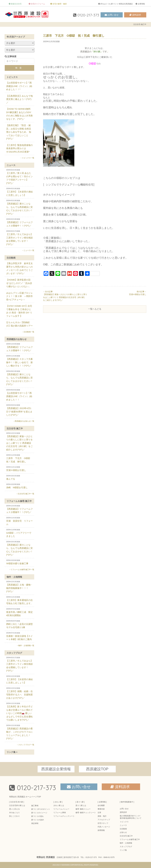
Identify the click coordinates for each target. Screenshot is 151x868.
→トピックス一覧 (27, 158)
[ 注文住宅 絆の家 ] (17, 802)
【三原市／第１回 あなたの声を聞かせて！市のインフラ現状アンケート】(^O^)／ (19, 177)
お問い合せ (113, 15)
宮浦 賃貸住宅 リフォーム (19, 521)
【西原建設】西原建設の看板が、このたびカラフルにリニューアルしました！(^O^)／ (19, 732)
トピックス (12, 77)
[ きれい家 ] (58, 802)
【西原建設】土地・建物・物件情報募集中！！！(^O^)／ (19, 587)
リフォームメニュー (61, 809)
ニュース (11, 165)
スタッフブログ (14, 653)
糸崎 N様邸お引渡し (19, 486)
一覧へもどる (95, 309)
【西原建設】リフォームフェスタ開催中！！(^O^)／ (19, 223)
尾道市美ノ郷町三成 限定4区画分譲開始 (19, 612)
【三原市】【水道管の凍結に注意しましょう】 (19, 192)
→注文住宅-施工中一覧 (25, 494)
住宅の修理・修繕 (60, 4)
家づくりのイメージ (39, 813)
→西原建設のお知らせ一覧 (24, 421)
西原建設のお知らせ (17, 339)
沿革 (99, 813)
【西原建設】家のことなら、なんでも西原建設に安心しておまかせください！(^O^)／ (19, 207)
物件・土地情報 (14, 577)
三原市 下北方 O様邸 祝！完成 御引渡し (19, 459)
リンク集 (123, 850)
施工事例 (35, 806)
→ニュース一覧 (28, 250)
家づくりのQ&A (38, 820)
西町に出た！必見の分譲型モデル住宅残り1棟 (19, 624)
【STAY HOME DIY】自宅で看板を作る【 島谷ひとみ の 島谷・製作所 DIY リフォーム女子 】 (19, 311)
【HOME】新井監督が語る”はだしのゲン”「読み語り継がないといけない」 (19, 283)
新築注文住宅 (16, 4)
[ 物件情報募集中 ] (127, 802)
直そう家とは (81, 805)
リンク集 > (12, 752)
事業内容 (101, 809)
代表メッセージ (104, 827)
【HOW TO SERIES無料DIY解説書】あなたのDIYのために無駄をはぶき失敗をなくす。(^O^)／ (19, 114)
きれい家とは (59, 805)
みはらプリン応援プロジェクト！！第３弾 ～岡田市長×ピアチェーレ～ (19, 296)
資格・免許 (102, 816)
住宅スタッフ (103, 823)
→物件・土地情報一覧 (25, 646)
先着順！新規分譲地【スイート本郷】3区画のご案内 (19, 636)
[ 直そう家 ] (80, 802)
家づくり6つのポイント (41, 809)
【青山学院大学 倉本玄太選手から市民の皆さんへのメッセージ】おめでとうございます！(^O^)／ (19, 268)
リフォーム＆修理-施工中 (19, 501)
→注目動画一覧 (28, 332)
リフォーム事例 (60, 813)
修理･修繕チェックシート (86, 813)
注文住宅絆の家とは (17, 805)
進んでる (19, 478)
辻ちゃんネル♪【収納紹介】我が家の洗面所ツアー (19, 324)
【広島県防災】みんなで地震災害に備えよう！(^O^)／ (19, 99)
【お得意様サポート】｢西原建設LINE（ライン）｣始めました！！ (19, 395)
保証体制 (35, 823)
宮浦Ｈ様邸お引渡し (19, 469)
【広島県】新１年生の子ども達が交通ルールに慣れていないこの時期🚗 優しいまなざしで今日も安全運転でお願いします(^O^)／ (19, 712)
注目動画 (11, 258)
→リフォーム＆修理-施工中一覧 (22, 570)
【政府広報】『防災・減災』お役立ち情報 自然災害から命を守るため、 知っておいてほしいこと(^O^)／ (19, 132)
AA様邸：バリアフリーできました (19, 533)
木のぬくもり (14, 813)
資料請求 (137, 15)
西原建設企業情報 (56, 769)
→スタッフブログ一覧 (25, 745)
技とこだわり (14, 816)
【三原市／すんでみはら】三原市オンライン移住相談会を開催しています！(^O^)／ (19, 238)
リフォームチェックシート (64, 816)
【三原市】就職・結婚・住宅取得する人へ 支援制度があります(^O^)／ (19, 693)
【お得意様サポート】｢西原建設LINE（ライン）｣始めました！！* (19, 86)
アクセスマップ (104, 820)
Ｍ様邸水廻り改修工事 (19, 562)
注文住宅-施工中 (15, 428)
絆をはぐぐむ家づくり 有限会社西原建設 (117, 4)
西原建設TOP (97, 769)
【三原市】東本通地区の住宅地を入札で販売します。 (19, 600)
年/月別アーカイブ (16, 37)
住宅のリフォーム (38, 4)
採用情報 (101, 830)
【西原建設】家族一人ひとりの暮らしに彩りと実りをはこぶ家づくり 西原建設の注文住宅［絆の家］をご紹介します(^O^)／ (19, 442)
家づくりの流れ (37, 816)
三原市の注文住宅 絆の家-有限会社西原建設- (27, 14)
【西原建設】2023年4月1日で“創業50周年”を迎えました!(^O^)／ (19, 410)
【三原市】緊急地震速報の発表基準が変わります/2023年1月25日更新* (19, 148)
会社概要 (101, 805)
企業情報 (141, 4)
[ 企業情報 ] (102, 802)
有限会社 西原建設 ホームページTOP (25, 797)
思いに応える (14, 809)
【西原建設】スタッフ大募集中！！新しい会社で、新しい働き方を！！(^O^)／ (19, 361)
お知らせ (123, 832)
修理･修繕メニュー (83, 809)
